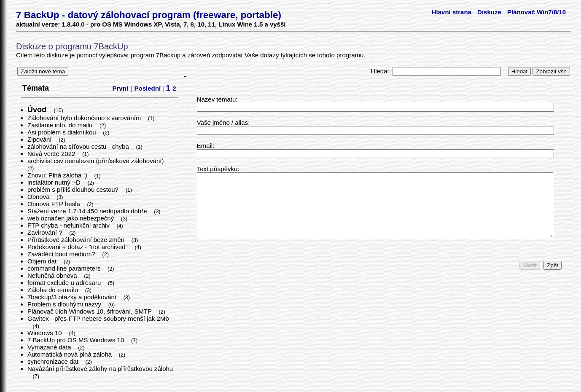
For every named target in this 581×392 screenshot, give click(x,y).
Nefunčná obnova (53, 275)
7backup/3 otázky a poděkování (73, 297)
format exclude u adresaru (65, 283)
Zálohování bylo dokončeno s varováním (85, 118)
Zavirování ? (46, 232)
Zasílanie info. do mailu (61, 125)
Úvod (38, 110)
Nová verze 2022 (52, 154)
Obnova (39, 197)
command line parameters (65, 268)
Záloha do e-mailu (54, 290)
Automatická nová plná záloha (70, 354)
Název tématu (217, 99)
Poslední (148, 88)
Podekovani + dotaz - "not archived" (78, 247)
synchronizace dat (54, 361)
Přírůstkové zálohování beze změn (77, 240)
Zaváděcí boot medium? (62, 254)
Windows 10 (46, 333)
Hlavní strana (452, 12)
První (121, 88)
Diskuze (489, 12)
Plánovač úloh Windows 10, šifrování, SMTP (90, 311)
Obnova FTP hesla (55, 204)
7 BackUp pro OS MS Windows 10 (77, 340)
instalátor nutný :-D (55, 182)
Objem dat (43, 261)
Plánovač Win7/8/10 (537, 12)
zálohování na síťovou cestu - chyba (79, 146)
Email (205, 146)
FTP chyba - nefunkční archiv (69, 225)
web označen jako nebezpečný (71, 218)
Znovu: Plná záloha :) (58, 175)
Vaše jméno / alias (222, 122)
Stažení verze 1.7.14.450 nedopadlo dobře (88, 211)
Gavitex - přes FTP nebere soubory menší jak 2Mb (98, 318)
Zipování (40, 139)
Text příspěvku (217, 169)
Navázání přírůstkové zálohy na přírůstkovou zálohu (100, 369)
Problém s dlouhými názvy (65, 304)
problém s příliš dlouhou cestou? (74, 189)
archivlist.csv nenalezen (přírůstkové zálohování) (97, 161)
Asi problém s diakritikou (63, 132)
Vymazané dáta (50, 347)
